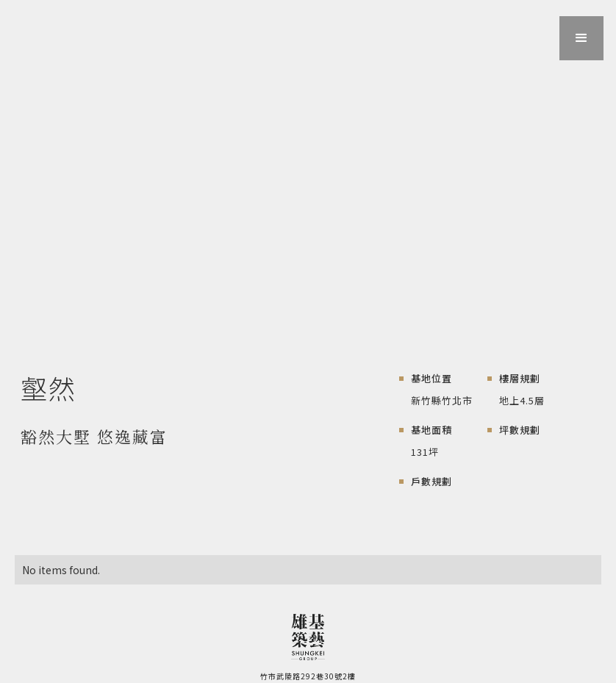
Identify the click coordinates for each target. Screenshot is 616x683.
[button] (581, 38)
